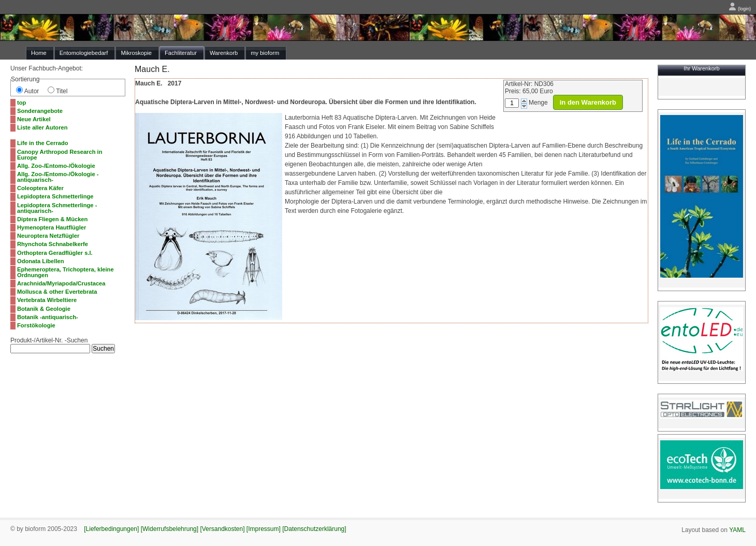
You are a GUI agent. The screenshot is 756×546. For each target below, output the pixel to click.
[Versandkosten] (222, 529)
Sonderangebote (40, 111)
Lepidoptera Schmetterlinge (55, 196)
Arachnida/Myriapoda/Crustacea (61, 283)
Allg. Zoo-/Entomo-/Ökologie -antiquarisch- (58, 177)
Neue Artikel (34, 119)
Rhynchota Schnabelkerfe (53, 244)
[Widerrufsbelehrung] (170, 529)
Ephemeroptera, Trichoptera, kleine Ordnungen (66, 272)
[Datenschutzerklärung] (314, 529)
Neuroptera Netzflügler (48, 236)
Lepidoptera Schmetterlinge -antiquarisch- (57, 208)
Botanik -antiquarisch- (48, 317)
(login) (740, 9)
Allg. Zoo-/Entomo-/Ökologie (56, 166)
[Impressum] (264, 529)
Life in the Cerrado (43, 143)
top (21, 103)
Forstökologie (36, 325)
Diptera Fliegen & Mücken (52, 219)
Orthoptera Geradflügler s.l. (55, 253)
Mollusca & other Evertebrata (57, 292)
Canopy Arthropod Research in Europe (60, 155)
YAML (737, 530)
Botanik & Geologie (44, 309)
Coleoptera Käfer (40, 188)
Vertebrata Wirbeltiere (47, 300)
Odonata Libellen (41, 261)
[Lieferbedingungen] (111, 529)
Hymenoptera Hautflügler (52, 227)
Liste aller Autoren (42, 127)
